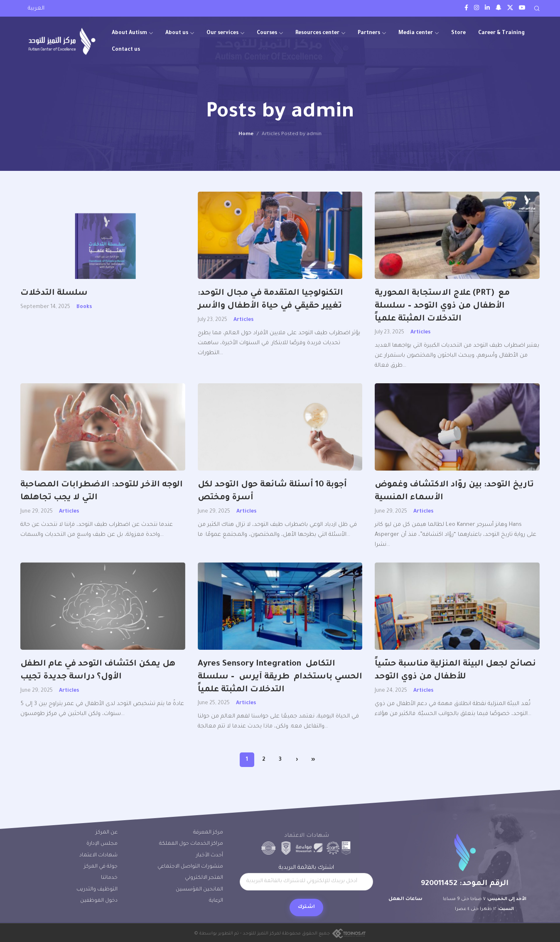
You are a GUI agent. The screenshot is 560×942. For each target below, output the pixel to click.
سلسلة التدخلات (54, 293)
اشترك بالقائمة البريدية (306, 878)
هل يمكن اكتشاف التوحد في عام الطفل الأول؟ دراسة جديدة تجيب (98, 671)
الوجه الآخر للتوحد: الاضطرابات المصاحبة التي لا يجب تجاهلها (102, 492)
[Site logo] (62, 41)
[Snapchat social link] (499, 8)
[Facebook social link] (466, 8)
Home (246, 134)
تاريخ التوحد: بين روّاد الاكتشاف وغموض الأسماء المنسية (454, 492)
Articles (243, 320)
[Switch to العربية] (36, 9)
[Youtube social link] (522, 8)
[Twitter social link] (510, 8)
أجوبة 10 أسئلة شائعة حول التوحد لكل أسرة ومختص (272, 492)
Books (84, 307)
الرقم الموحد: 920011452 (465, 884)
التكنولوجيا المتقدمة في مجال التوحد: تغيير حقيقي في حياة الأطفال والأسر (272, 300)
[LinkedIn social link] (487, 8)
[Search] (537, 8)
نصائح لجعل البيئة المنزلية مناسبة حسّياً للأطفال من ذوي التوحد (455, 671)
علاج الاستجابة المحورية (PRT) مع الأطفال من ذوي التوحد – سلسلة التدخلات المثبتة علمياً (442, 306)
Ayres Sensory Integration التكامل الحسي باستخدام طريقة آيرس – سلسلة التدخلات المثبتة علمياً (280, 677)
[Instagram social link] (476, 8)
